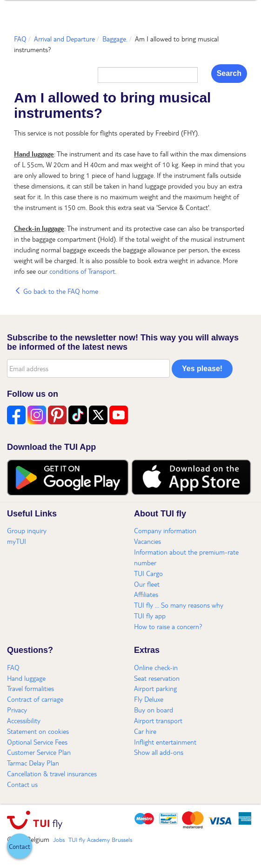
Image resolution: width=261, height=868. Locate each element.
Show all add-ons (159, 752)
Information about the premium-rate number (186, 557)
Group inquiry (27, 530)
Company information (165, 530)
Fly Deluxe (149, 699)
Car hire (145, 731)
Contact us (22, 784)
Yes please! (202, 369)
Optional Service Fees (37, 742)
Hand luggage (26, 678)
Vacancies (147, 541)
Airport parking (155, 688)
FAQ (20, 39)
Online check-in (156, 667)
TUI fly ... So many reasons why (179, 605)
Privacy (17, 710)
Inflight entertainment (165, 742)
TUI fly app (150, 616)
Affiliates (146, 594)
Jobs (59, 840)
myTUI (17, 541)
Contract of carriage (35, 699)
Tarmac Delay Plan (33, 763)
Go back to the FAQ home (56, 291)
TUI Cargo (148, 573)
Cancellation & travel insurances (52, 773)
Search (229, 73)
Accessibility (24, 720)
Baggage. (115, 39)
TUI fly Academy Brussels (100, 840)
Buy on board (154, 710)
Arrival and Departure (64, 39)
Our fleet (147, 584)
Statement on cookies (38, 731)
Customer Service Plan (39, 752)
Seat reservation (157, 678)
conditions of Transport (82, 271)
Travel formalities (30, 688)
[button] (20, 846)
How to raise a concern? (168, 626)
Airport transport (158, 720)
